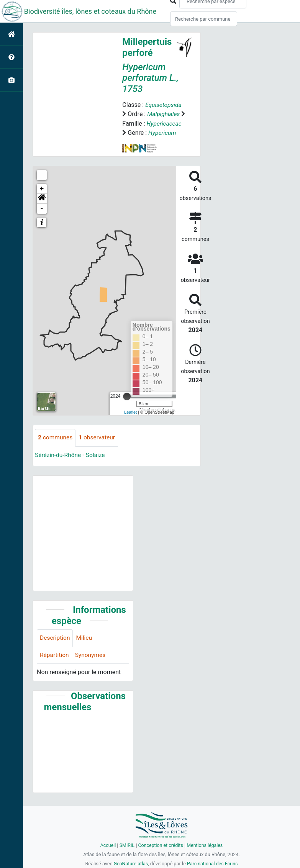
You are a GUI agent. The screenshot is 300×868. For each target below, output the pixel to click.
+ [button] (42, 198)
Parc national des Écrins (213, 864)
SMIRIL (126, 845)
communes (56, 446)
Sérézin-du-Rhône (59, 464)
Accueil (107, 845)
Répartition (55, 664)
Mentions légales (206, 845)
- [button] (42, 218)
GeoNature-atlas (130, 864)
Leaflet (130, 421)
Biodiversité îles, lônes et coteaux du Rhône (90, 11)
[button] (42, 208)
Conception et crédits (160, 845)
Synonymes (92, 664)
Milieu (85, 647)
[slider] (127, 405)
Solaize (97, 464)
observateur (98, 446)
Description (55, 647)
